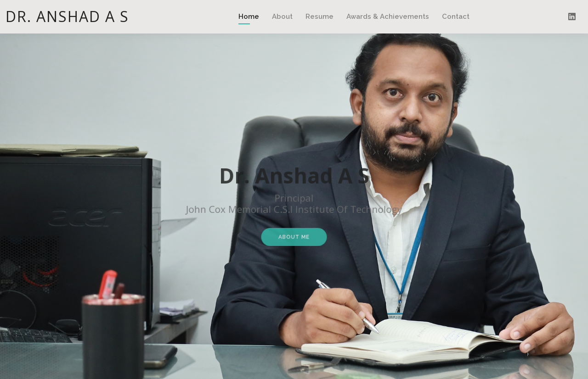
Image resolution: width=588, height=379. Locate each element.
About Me (294, 234)
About (282, 17)
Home (249, 17)
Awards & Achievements (388, 17)
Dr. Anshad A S (67, 16)
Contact (456, 17)
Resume (319, 17)
